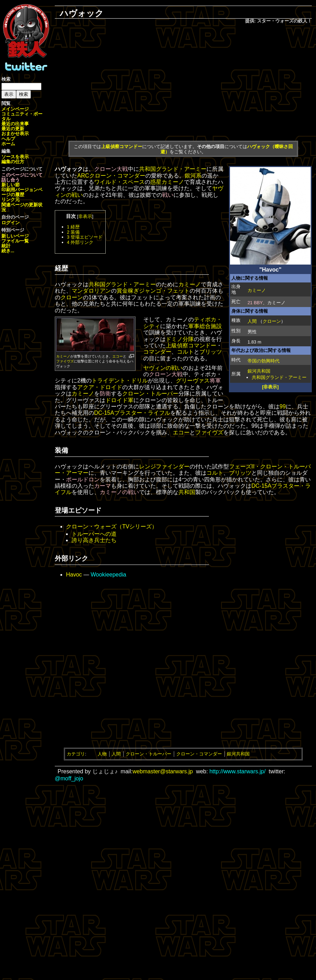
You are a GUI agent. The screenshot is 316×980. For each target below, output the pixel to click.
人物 (102, 754)
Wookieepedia (108, 575)
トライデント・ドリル (120, 381)
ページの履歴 (22, 192)
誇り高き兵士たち (94, 540)
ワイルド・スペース (119, 182)
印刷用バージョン (20, 190)
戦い (168, 195)
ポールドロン (83, 479)
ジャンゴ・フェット (164, 291)
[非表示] (270, 387)
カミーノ (257, 290)
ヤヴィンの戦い (163, 368)
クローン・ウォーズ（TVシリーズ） (112, 526)
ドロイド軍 (119, 400)
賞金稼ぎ (128, 291)
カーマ (103, 486)
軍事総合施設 (205, 326)
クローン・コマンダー (117, 176)
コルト (185, 352)
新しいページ (15, 236)
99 (283, 406)
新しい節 (11, 185)
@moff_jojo (69, 778)
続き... (8, 251)
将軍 (215, 381)
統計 (6, 246)
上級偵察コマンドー (122, 146)
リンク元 (11, 199)
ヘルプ (8, 139)
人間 (252, 321)
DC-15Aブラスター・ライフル (132, 413)
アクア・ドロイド (100, 387)
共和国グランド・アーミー (279, 377)
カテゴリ (76, 754)
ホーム (8, 144)
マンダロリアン (91, 291)
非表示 (85, 216)
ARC (83, 176)
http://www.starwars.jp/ (237, 771)
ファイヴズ (65, 361)
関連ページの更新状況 (22, 207)
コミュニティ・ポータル (22, 116)
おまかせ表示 (15, 134)
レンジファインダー (164, 466)
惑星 (156, 182)
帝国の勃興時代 (264, 361)
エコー (118, 356)
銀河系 (193, 176)
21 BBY (255, 303)
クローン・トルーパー (150, 394)
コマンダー (157, 352)
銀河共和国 (259, 371)
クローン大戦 (111, 169)
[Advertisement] (183, 81)
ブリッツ (211, 352)
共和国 (187, 492)
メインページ (15, 109)
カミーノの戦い (119, 492)
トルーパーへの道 (94, 534)
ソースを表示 (15, 157)
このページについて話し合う (22, 177)
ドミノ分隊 (180, 339)
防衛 (105, 394)
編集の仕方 (13, 162)
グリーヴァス (193, 381)
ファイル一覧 (15, 241)
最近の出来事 (15, 124)
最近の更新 (13, 129)
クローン (272, 321)
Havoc (74, 575)
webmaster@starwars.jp (163, 771)
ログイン (11, 223)
